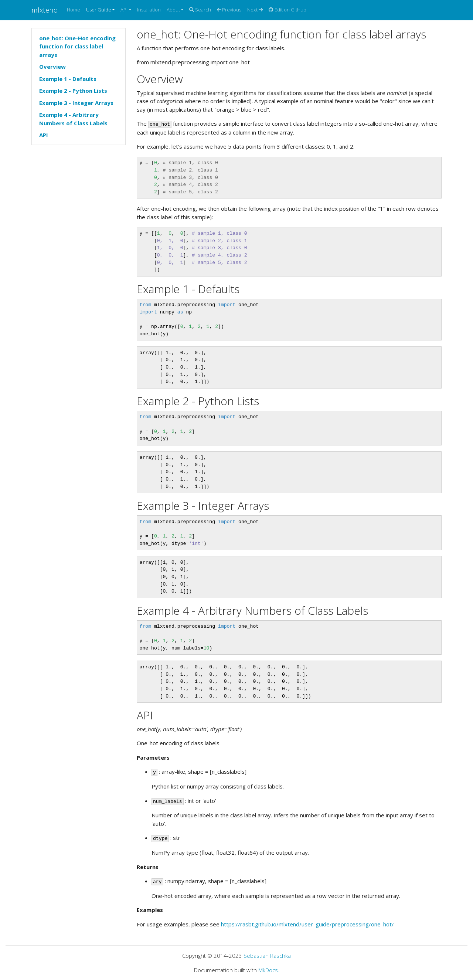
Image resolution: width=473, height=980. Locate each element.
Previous (229, 10)
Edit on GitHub (287, 10)
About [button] (173, 10)
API (44, 135)
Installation (149, 10)
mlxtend (45, 10)
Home (74, 10)
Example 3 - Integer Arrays (76, 102)
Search (200, 10)
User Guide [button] (99, 10)
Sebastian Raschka (267, 956)
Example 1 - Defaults (68, 78)
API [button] (124, 10)
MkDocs (268, 970)
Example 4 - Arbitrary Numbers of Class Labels (73, 119)
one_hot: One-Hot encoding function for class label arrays (77, 46)
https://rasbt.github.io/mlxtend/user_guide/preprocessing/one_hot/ (307, 924)
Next (255, 10)
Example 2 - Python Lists (73, 91)
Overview (52, 67)
